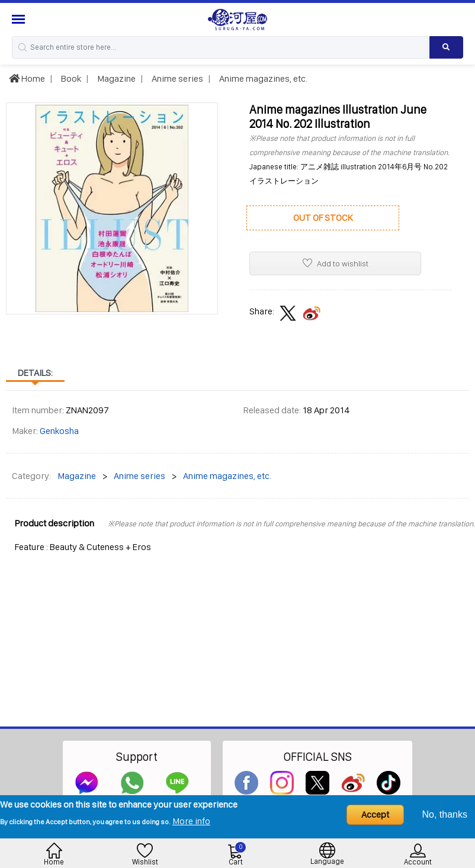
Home (27, 78)
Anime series (176, 78)
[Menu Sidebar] (20, 19)
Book (70, 78)
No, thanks (445, 814)
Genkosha (59, 431)
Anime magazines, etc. (262, 78)
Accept (375, 814)
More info (191, 821)
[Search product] (446, 47)
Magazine (115, 78)
